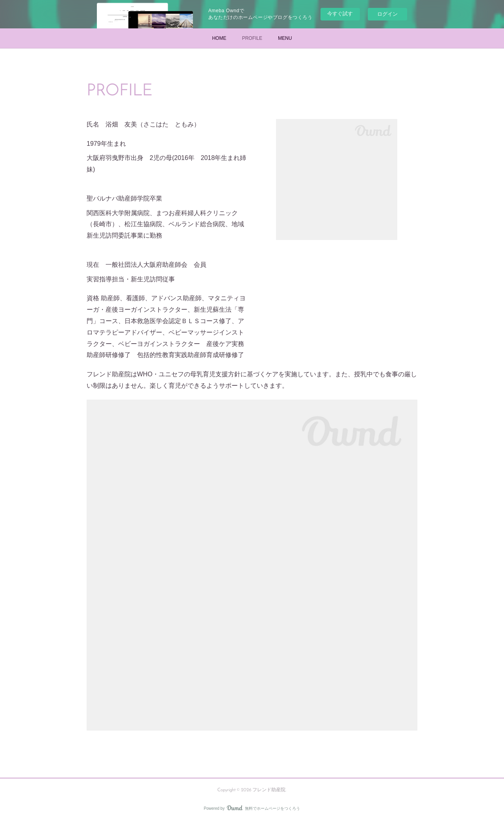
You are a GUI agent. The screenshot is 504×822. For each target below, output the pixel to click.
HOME (219, 38)
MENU (285, 38)
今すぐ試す (340, 14)
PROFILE (252, 38)
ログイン (387, 14)
